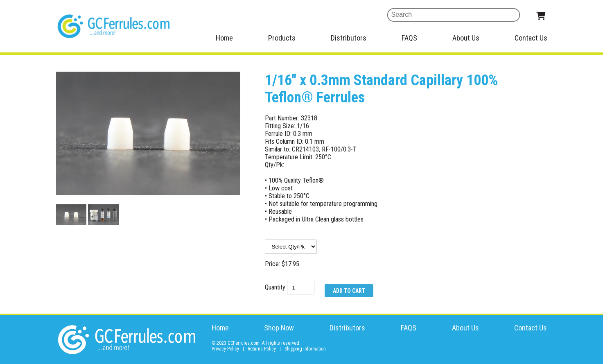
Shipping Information (305, 349)
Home (224, 38)
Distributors (349, 38)
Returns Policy (262, 349)
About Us (466, 38)
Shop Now (279, 328)
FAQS (409, 38)
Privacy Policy (225, 349)
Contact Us (531, 38)
